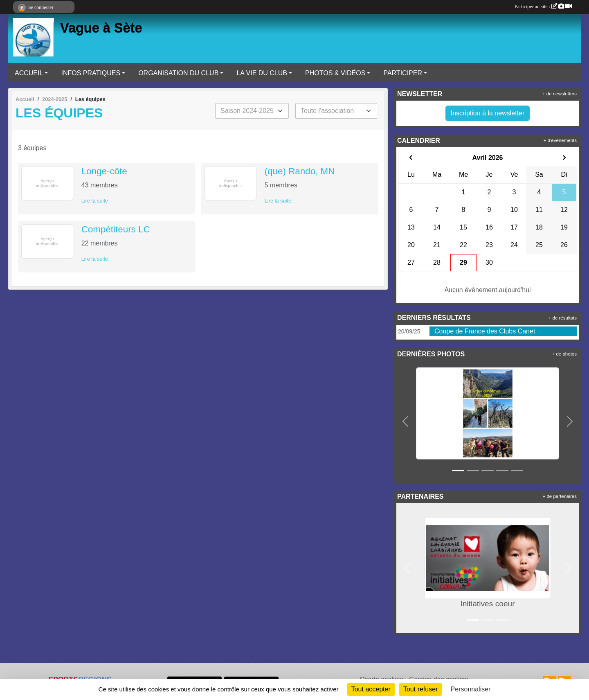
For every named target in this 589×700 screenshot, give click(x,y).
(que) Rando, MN (300, 171)
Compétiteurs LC (116, 229)
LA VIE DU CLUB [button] (262, 73)
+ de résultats (563, 318)
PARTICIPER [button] (403, 73)
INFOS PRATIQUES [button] (91, 73)
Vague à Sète (101, 28)
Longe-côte (104, 171)
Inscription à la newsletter (488, 113)
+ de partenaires (560, 496)
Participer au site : (543, 7)
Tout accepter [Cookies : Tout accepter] (371, 689)
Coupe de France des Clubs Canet (485, 331)
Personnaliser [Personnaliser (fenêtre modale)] (471, 689)
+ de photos (564, 354)
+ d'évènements (560, 140)
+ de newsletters (560, 94)
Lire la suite (95, 201)
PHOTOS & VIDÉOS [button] (335, 73)
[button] (406, 421)
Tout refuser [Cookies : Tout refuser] (420, 689)
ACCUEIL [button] (29, 73)
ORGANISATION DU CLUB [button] (178, 73)
